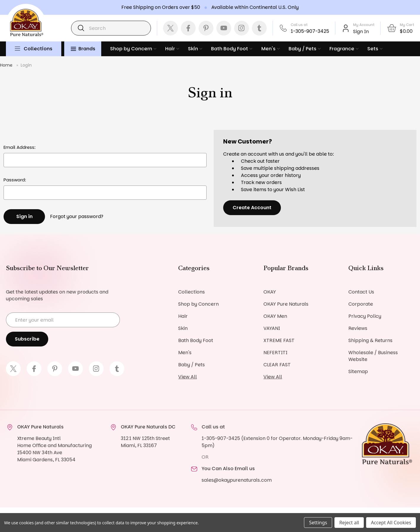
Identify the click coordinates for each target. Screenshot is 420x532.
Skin (195, 49)
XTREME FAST (279, 340)
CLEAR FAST (277, 365)
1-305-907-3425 (310, 31)
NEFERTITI (275, 353)
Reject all (349, 523)
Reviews (358, 328)
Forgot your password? (77, 216)
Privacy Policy (365, 316)
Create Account (252, 208)
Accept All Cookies (391, 523)
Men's (271, 49)
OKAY (270, 292)
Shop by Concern (133, 49)
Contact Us (361, 292)
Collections (38, 49)
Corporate (361, 304)
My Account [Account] (364, 25)
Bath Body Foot (232, 49)
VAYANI (272, 328)
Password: (15, 180)
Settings (318, 523)
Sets (375, 49)
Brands (83, 49)
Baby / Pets (305, 49)
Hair (172, 49)
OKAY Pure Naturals (286, 304)
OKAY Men (275, 316)
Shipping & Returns (370, 340)
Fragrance (344, 49)
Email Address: (20, 147)
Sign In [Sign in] (361, 32)
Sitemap (358, 371)
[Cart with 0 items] (400, 28)
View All (188, 377)
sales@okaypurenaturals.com (237, 480)
